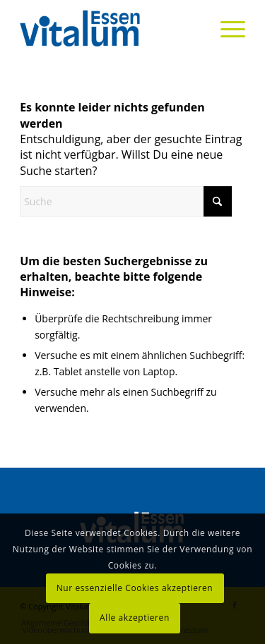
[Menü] (226, 28)
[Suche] (126, 201)
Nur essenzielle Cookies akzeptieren (135, 588)
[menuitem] (226, 28)
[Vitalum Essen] (110, 28)
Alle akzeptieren (135, 618)
